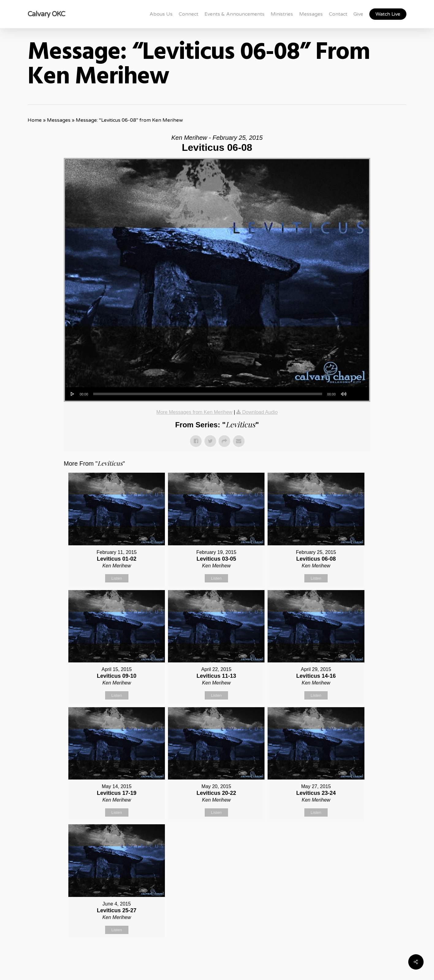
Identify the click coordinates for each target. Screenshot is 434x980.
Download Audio (260, 412)
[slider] (208, 394)
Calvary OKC (46, 14)
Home (35, 120)
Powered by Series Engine (348, 954)
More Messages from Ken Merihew (194, 412)
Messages (59, 120)
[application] (217, 394)
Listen (117, 578)
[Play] (73, 394)
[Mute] (344, 394)
